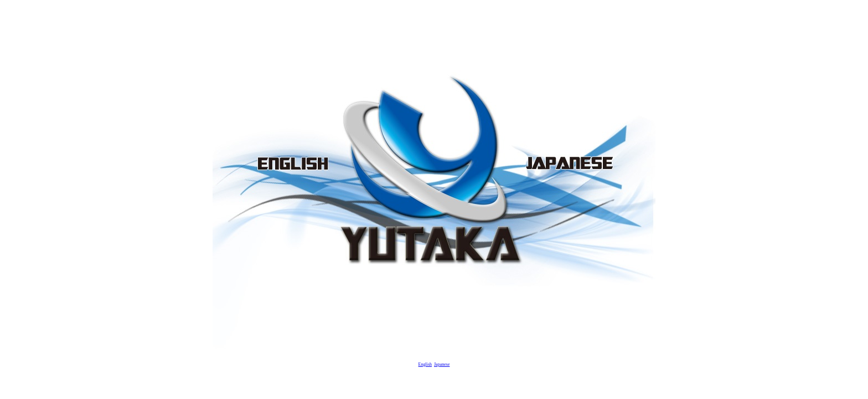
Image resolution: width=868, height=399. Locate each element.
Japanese (442, 364)
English (425, 364)
